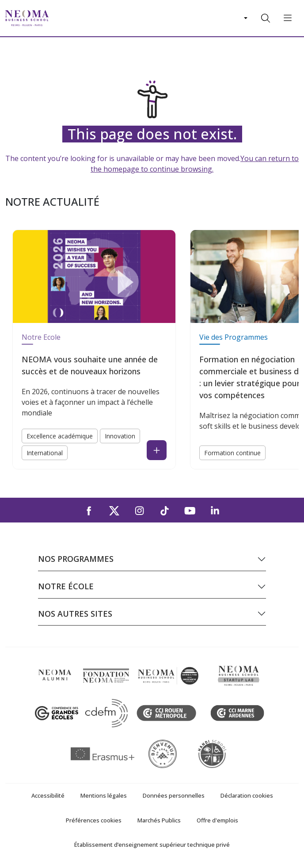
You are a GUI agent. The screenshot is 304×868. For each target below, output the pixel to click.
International (45, 453)
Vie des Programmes (234, 337)
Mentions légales (104, 795)
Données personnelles (174, 795)
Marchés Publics (159, 820)
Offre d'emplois (217, 820)
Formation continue (232, 453)
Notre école (66, 586)
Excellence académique (60, 436)
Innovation (120, 436)
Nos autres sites (75, 614)
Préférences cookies (94, 820)
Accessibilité (48, 795)
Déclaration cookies (247, 795)
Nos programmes (76, 559)
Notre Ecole (41, 337)
